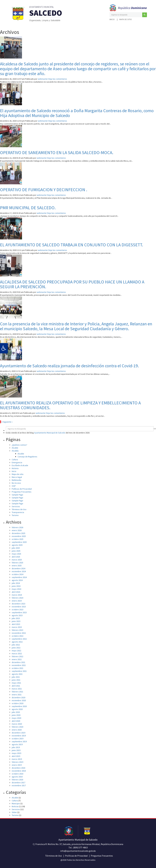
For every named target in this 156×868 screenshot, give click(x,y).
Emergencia (17, 462)
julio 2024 (16, 583)
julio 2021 (16, 677)
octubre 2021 (18, 668)
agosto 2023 (17, 615)
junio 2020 (16, 715)
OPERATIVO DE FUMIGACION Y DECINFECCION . (44, 190)
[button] (145, 15)
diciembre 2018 (18, 768)
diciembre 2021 (18, 662)
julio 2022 (16, 645)
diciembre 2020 (18, 697)
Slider (14, 812)
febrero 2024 (17, 598)
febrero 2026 (17, 527)
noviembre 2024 (19, 571)
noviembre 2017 (19, 785)
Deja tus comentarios (58, 79)
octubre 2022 (18, 636)
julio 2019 (16, 747)
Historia (15, 468)
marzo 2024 (17, 595)
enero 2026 (17, 530)
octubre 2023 (18, 610)
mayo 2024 (16, 589)
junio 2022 (16, 648)
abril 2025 (16, 557)
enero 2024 (17, 601)
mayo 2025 (16, 554)
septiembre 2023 (19, 612)
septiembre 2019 (19, 741)
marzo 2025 (17, 560)
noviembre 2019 (19, 736)
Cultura (15, 460)
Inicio (112, 19)
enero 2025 (17, 566)
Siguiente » (8, 422)
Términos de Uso (19, 509)
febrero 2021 (17, 692)
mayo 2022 (16, 651)
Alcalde (15, 448)
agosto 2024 (17, 580)
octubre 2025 (18, 539)
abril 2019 (16, 756)
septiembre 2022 (19, 639)
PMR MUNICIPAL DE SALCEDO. (28, 208)
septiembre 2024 (19, 577)
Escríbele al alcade (20, 465)
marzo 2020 (17, 724)
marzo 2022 (17, 653)
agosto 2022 (17, 642)
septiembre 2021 (19, 671)
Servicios (16, 506)
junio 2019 (16, 750)
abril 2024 (16, 592)
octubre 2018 (18, 774)
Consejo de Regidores (27, 457)
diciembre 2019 (18, 733)
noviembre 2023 (19, 607)
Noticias (15, 806)
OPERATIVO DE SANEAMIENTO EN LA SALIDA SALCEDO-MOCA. (57, 152)
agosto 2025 (17, 545)
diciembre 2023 (18, 604)
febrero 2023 (17, 630)
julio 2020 (16, 712)
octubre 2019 (18, 739)
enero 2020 (17, 730)
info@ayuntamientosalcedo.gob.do (78, 851)
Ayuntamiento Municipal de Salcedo (50, 433)
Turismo (15, 515)
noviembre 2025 (19, 536)
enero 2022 (17, 659)
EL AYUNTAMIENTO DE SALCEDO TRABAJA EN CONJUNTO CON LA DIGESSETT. (72, 245)
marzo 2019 (17, 759)
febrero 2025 (17, 563)
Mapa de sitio (126, 19)
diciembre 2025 (18, 533)
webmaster (43, 79)
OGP (14, 486)
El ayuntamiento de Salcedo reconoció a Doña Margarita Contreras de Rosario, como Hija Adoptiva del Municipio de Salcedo (77, 113)
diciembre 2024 (18, 568)
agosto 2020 (17, 709)
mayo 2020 (16, 718)
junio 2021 (16, 680)
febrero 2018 (17, 780)
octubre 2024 (18, 574)
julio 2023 (16, 618)
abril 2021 (16, 686)
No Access (16, 483)
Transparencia (18, 512)
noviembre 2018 (19, 771)
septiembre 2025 (19, 542)
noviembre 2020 (19, 700)
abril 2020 (16, 721)
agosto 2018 (17, 777)
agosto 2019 (17, 744)
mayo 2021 (16, 683)
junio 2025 (16, 551)
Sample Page (17, 495)
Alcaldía (15, 451)
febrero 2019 (17, 762)
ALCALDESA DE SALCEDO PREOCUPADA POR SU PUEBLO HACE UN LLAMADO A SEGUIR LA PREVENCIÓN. (72, 284)
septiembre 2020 (19, 706)
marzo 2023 (17, 627)
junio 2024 (16, 586)
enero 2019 (17, 765)
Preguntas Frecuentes (22, 492)
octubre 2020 (18, 703)
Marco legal (17, 477)
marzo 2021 (17, 689)
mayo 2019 (16, 753)
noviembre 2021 (19, 665)
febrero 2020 (17, 727)
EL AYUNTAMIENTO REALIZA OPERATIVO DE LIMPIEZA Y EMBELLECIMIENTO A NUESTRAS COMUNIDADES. (70, 405)
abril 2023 (16, 624)
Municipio (16, 803)
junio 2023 (16, 621)
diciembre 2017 (18, 783)
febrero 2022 (17, 656)
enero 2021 (17, 695)
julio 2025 (16, 548)
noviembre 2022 (19, 633)
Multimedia (16, 480)
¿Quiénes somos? (19, 445)
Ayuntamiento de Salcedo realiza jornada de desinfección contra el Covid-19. (69, 366)
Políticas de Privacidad (22, 489)
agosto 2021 (17, 674)
